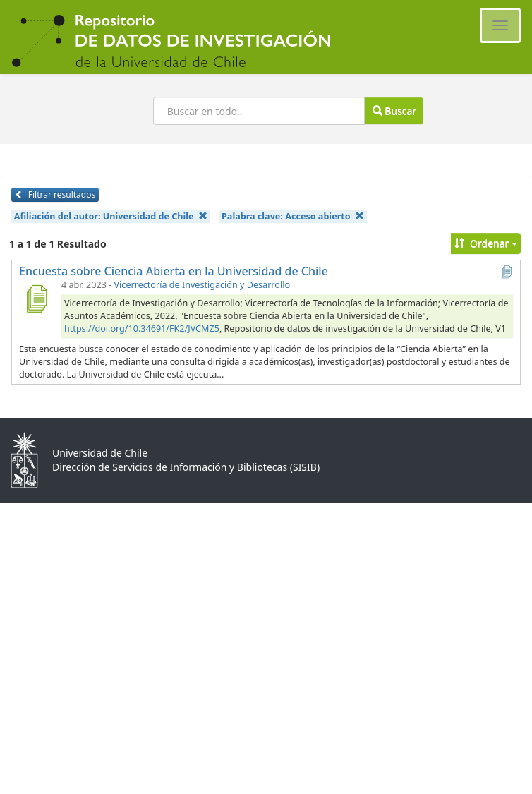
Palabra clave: (293, 216)
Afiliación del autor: (111, 216)
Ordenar (486, 243)
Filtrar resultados (55, 194)
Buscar (394, 110)
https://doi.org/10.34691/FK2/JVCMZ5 (142, 329)
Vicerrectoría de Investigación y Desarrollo (202, 285)
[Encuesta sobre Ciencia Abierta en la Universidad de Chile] (36, 299)
